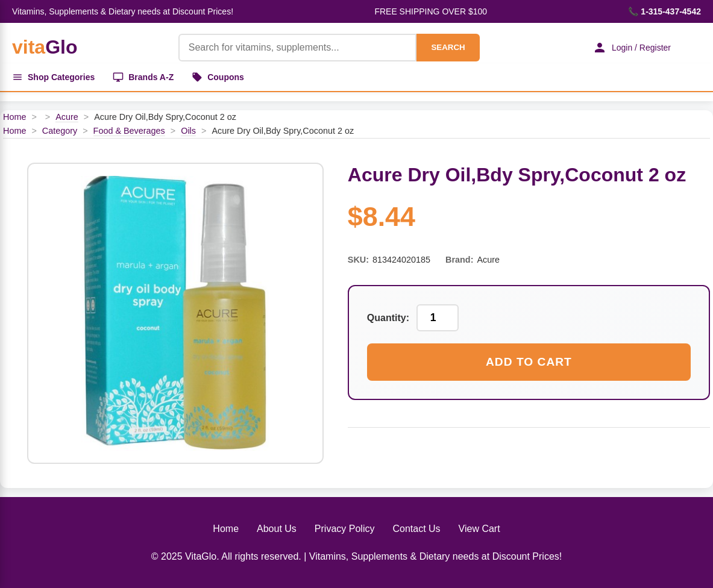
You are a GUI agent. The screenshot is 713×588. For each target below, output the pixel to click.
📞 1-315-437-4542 (664, 11)
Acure (67, 117)
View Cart (479, 529)
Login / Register (632, 48)
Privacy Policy (345, 529)
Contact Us (416, 529)
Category (60, 131)
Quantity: (388, 318)
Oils (188, 131)
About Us (277, 529)
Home (14, 117)
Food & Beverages (129, 131)
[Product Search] (298, 48)
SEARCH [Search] (448, 47)
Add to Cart (529, 362)
